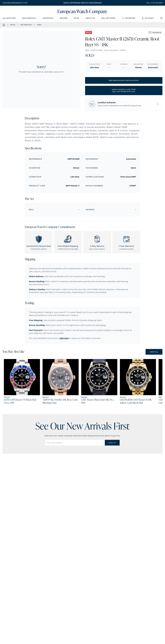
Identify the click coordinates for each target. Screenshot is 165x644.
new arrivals (29, 19)
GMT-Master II (26, 26)
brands (64, 19)
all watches (9, 19)
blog (77, 19)
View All (154, 353)
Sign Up (112, 444)
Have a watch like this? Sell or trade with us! (124, 92)
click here (64, 339)
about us (90, 19)
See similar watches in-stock (124, 81)
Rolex (13, 26)
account (148, 19)
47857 (39, 26)
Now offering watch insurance (83, 3)
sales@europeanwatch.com (15, 3)
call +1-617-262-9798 (154, 3)
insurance (48, 19)
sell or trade (108, 19)
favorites (128, 19)
